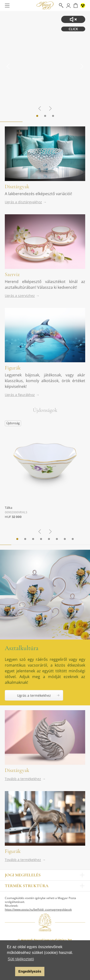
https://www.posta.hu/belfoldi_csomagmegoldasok (38, 909)
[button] (10, 972)
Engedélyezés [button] (30, 971)
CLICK (73, 29)
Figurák (13, 368)
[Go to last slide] (8, 66)
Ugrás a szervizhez (20, 296)
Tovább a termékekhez (23, 779)
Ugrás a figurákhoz (20, 395)
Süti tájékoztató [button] (21, 959)
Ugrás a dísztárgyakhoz (23, 202)
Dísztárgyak (17, 187)
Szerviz (12, 274)
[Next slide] (82, 66)
